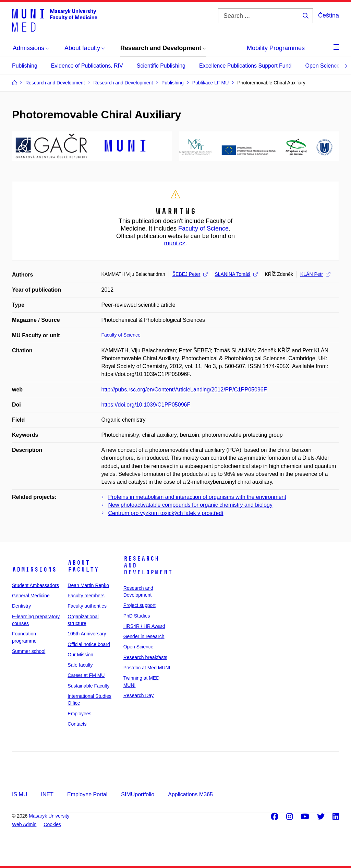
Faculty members (86, 596)
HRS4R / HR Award (144, 626)
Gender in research (144, 636)
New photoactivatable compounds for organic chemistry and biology (190, 505)
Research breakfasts (145, 657)
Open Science (323, 66)
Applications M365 (190, 794)
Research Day (139, 695)
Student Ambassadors (35, 585)
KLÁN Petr (315, 274)
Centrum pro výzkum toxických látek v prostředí (166, 513)
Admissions (34, 570)
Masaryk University (49, 816)
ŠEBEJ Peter (190, 274)
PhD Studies (137, 616)
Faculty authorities (87, 606)
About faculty (83, 566)
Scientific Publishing (161, 66)
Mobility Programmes (276, 48)
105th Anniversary (87, 634)
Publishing (25, 66)
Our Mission (80, 655)
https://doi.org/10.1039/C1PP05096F (146, 405)
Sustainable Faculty (88, 686)
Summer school (29, 651)
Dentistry (21, 606)
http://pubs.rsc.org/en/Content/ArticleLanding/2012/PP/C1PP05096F (184, 390)
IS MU (20, 794)
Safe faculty (80, 665)
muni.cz (174, 243)
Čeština (329, 15)
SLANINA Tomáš (236, 274)
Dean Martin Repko (88, 585)
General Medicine (31, 596)
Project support (140, 605)
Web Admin (24, 824)
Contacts (77, 724)
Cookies (52, 824)
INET (47, 794)
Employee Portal (87, 794)
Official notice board (89, 644)
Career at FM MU (86, 675)
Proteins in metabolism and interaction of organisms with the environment (197, 497)
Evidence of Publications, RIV (87, 66)
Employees (79, 714)
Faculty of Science (203, 228)
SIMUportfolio (138, 794)
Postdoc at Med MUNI (147, 668)
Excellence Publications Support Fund (245, 66)
